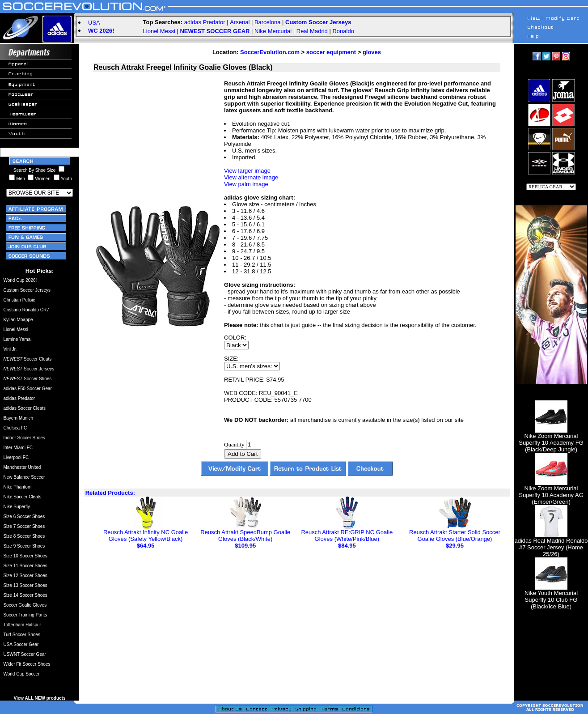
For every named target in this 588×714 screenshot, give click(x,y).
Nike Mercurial (273, 31)
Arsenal (240, 22)
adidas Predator (205, 22)
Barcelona (268, 22)
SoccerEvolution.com (270, 52)
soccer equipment (331, 52)
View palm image (246, 184)
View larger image (247, 171)
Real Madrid (312, 31)
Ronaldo (343, 31)
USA (94, 23)
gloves (372, 52)
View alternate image (251, 177)
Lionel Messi (159, 31)
